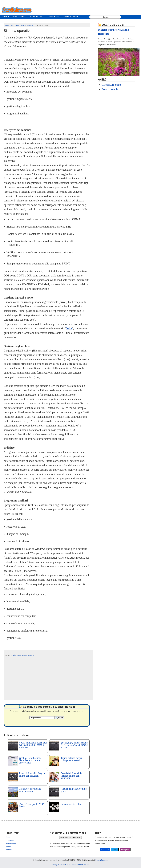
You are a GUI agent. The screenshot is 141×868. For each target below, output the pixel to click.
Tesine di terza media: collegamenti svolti (72, 759)
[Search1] (106, 17)
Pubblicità (10, 850)
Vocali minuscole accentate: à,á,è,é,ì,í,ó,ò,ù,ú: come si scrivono (33, 745)
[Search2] (42, 718)
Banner (8, 847)
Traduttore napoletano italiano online (30, 790)
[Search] (59, 718)
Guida (8, 837)
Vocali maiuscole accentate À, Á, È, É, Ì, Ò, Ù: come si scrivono (74, 745)
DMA (69, 328)
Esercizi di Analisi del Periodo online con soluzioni (72, 776)
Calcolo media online (71, 804)
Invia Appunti (11, 843)
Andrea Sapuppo (102, 860)
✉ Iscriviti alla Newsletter (71, 837)
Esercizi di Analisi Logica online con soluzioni (32, 775)
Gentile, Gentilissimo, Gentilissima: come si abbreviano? (30, 760)
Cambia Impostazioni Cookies (77, 864)
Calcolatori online (111, 85)
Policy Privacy (58, 864)
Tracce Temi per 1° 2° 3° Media (31, 805)
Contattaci (10, 840)
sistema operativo (28, 655)
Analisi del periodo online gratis (74, 790)
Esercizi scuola (110, 89)
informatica (17, 655)
